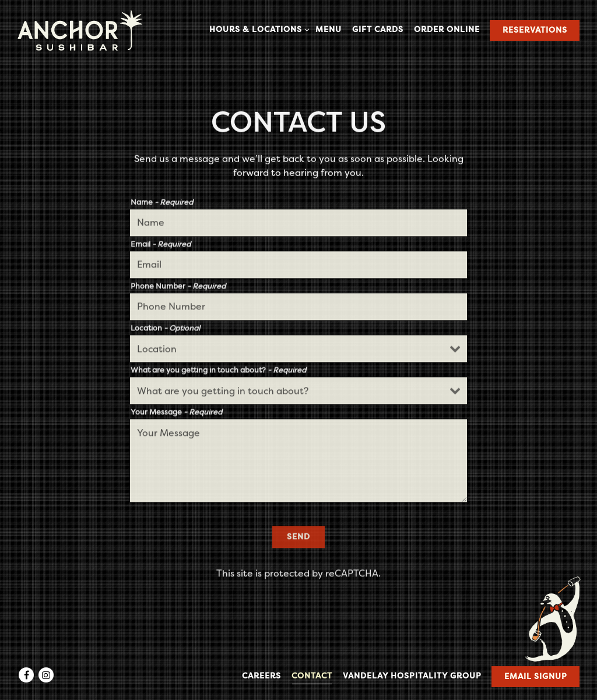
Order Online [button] (447, 29)
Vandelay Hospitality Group (412, 676)
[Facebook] (26, 675)
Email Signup (536, 676)
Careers (261, 676)
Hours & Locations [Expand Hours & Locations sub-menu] (257, 29)
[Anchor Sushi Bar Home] (80, 30)
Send (298, 538)
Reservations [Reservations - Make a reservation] (535, 30)
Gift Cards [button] (378, 29)
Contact (312, 676)
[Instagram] (46, 675)
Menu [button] (329, 29)
